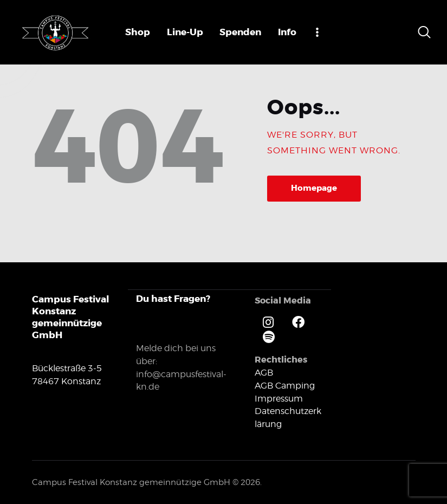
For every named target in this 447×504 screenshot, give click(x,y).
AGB (264, 372)
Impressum (279, 398)
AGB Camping (285, 385)
